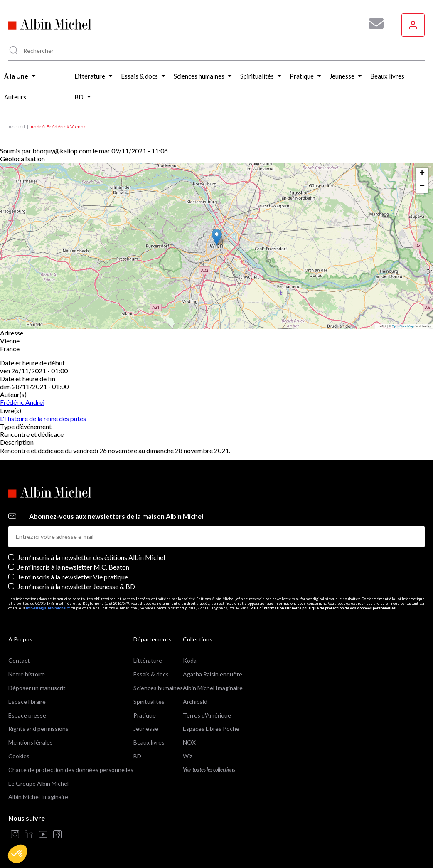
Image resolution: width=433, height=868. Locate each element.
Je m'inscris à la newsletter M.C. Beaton (73, 567)
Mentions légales (31, 742)
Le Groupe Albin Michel (38, 783)
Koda (190, 660)
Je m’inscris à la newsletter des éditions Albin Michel (91, 557)
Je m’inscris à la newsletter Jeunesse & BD (76, 586)
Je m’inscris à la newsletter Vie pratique (73, 577)
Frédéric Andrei (22, 402)
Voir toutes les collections (209, 770)
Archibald (195, 702)
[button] (17, 854)
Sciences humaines (158, 688)
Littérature (148, 660)
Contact (19, 660)
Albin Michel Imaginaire (38, 797)
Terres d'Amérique (207, 715)
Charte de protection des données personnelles (71, 770)
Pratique (145, 715)
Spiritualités (149, 702)
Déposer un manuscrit (37, 688)
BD (137, 756)
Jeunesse (146, 729)
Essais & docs (151, 674)
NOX (189, 742)
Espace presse (27, 715)
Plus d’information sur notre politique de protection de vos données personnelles (323, 608)
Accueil (17, 127)
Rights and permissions (38, 729)
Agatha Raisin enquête (213, 674)
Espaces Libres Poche (211, 729)
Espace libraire (27, 702)
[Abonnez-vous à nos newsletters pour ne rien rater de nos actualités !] (373, 24)
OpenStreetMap (403, 326)
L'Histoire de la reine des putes (43, 418)
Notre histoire (27, 674)
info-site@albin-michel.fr (48, 608)
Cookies (19, 756)
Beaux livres (149, 742)
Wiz (188, 756)
